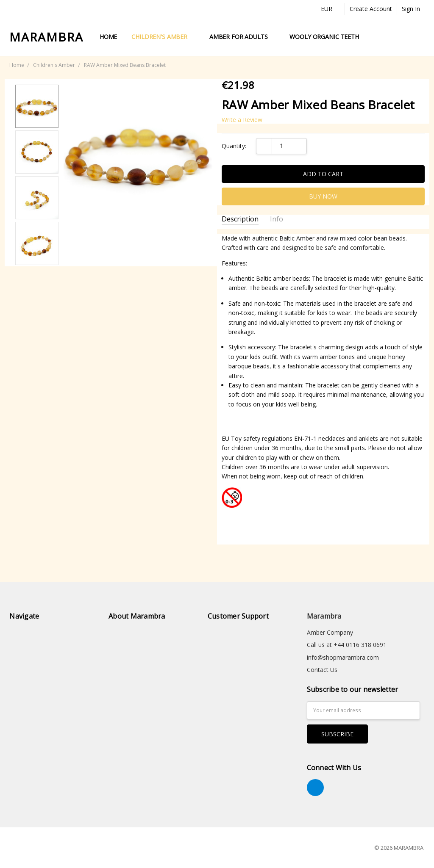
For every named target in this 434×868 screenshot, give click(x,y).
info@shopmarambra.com (343, 657)
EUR (330, 9)
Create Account (371, 9)
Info (277, 219)
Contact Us (322, 670)
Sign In (411, 9)
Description (240, 219)
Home (108, 37)
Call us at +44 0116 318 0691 (347, 645)
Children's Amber (163, 37)
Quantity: (234, 146)
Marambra (324, 616)
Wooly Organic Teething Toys (338, 37)
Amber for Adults (242, 37)
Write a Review (242, 120)
